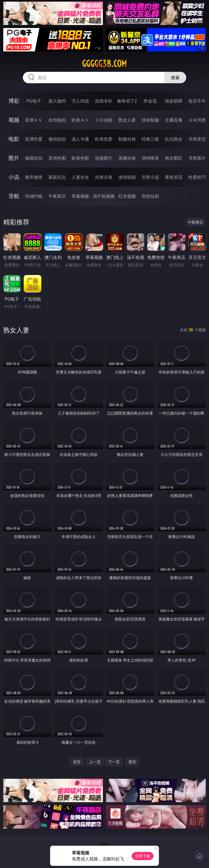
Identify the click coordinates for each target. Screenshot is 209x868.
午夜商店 (57, 196)
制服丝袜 (127, 139)
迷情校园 (127, 177)
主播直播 (174, 120)
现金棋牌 (174, 101)
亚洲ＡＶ (34, 120)
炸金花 (150, 101)
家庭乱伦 (57, 177)
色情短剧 (150, 196)
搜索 (175, 78)
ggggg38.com (104, 64)
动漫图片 (104, 158)
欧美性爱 (104, 139)
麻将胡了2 (127, 101)
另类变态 (197, 139)
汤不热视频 (104, 196)
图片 (14, 158)
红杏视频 (127, 196)
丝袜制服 (150, 120)
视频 (14, 120)
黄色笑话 (174, 177)
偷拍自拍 (57, 139)
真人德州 (57, 101)
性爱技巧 (197, 177)
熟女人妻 (127, 120)
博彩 (14, 101)
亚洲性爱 (34, 139)
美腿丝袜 (127, 158)
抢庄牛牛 (197, 101)
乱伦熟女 (174, 139)
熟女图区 (174, 158)
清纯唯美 (150, 158)
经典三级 (150, 139)
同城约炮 (34, 196)
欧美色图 (80, 158)
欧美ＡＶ (80, 120)
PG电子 (34, 101)
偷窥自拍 (34, 158)
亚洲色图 (57, 158)
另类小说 (150, 177)
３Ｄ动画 (104, 120)
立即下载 (143, 856)
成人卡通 (80, 139)
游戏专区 (104, 101)
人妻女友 (80, 177)
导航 (14, 196)
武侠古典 (104, 177)
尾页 (132, 762)
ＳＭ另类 (197, 120)
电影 (14, 139)
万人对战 (80, 101)
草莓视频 (80, 196)
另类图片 (197, 158)
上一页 (95, 762)
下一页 (114, 762)
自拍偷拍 (57, 120)
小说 (14, 177)
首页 (77, 762)
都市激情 (34, 177)
